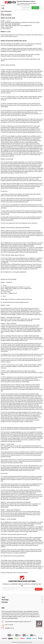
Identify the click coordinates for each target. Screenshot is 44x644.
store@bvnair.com (10, 628)
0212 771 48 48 (9, 625)
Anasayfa (3, 5)
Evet (35, 8)
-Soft (14, 642)
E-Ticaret (17, 642)
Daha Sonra (26, 8)
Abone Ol (39, 589)
